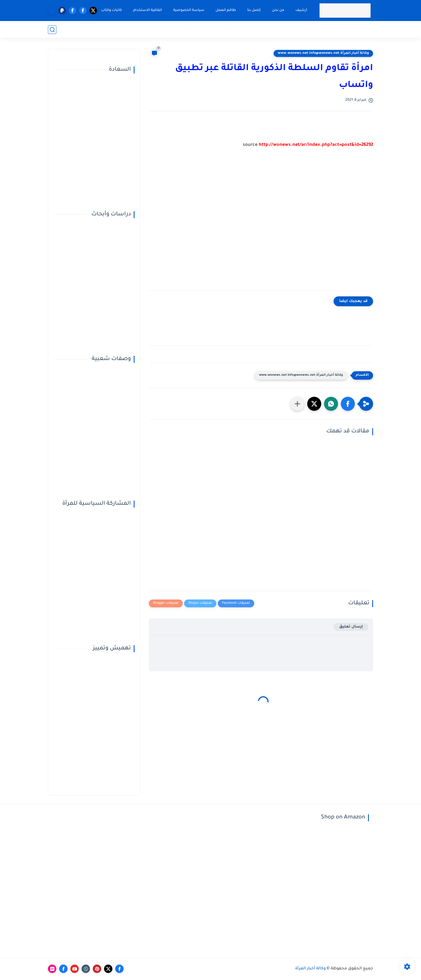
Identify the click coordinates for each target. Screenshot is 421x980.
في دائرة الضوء (239, 29)
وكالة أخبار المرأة (310, 969)
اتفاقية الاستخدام (148, 10)
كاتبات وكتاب (112, 10)
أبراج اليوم (210, 29)
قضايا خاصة (99, 29)
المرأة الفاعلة (271, 29)
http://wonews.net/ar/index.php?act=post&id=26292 (316, 145)
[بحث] (52, 30)
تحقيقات (350, 29)
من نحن (278, 10)
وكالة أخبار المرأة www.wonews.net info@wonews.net (323, 53)
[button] (348, 404)
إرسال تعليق (351, 627)
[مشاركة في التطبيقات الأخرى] (297, 404)
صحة (294, 29)
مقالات (157, 29)
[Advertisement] (261, 224)
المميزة (311, 29)
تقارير (368, 29)
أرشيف (301, 10)
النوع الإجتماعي (130, 29)
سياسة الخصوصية (189, 10)
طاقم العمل (226, 10)
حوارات (329, 29)
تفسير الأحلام (182, 29)
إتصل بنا (254, 10)
